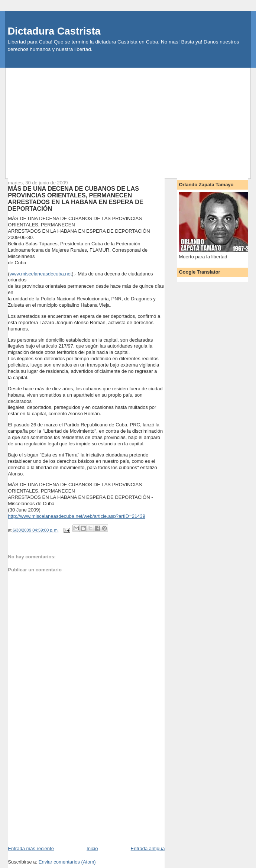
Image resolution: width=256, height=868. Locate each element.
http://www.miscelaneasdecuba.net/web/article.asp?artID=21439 (77, 516)
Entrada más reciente (31, 848)
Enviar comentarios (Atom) (67, 862)
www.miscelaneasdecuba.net (41, 274)
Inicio (92, 848)
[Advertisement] (131, 120)
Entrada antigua (148, 848)
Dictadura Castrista (54, 31)
